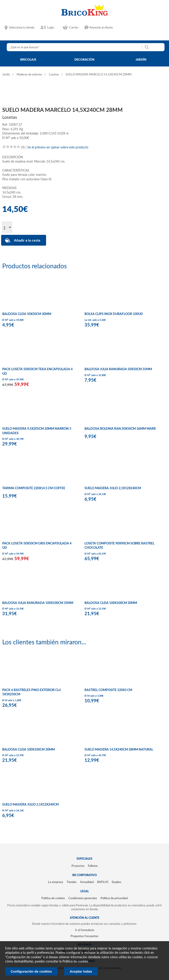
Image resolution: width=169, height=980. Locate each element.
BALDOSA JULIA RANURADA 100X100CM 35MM (38, 603)
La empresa (56, 882)
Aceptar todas (81, 971)
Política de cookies (53, 898)
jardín (141, 60)
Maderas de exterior (29, 75)
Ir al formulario (85, 930)
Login (51, 28)
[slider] (11, 147)
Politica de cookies (75, 962)
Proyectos (78, 866)
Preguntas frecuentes (84, 936)
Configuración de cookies (31, 971)
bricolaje (28, 60)
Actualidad (87, 882)
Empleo (116, 882)
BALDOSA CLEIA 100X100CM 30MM (111, 603)
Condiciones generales (83, 898)
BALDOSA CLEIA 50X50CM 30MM (27, 314)
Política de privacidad (114, 898)
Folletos (93, 866)
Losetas (54, 75)
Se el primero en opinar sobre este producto (58, 148)
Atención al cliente (101, 28)
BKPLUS (103, 882)
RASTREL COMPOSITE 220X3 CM (108, 690)
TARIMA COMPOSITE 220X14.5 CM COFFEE (34, 488)
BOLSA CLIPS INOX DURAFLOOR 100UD (114, 314)
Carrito (74, 28)
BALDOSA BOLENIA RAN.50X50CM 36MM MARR (120, 429)
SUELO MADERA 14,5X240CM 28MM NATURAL (119, 750)
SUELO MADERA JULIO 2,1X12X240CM (113, 488)
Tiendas (72, 882)
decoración (84, 60)
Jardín (6, 75)
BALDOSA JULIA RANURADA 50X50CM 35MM (118, 369)
